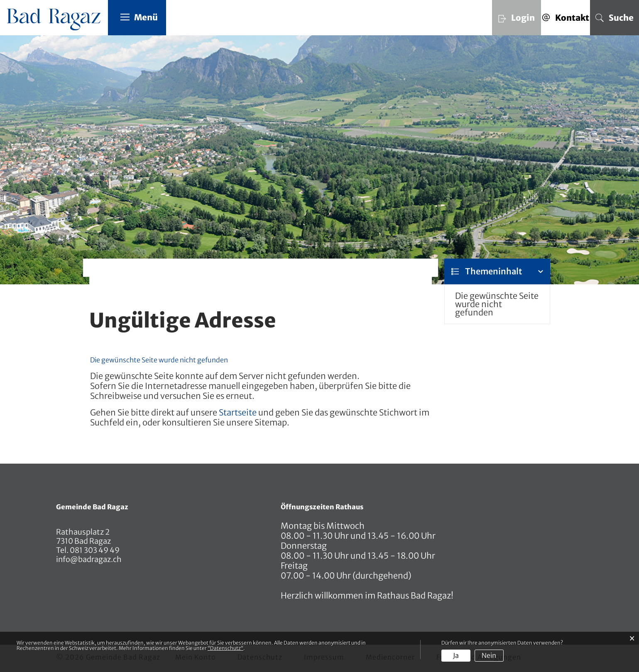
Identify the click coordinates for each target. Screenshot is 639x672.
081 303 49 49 (94, 550)
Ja (456, 655)
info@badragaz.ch (89, 559)
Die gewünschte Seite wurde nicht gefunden (497, 304)
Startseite (238, 412)
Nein (489, 655)
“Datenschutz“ (225, 648)
